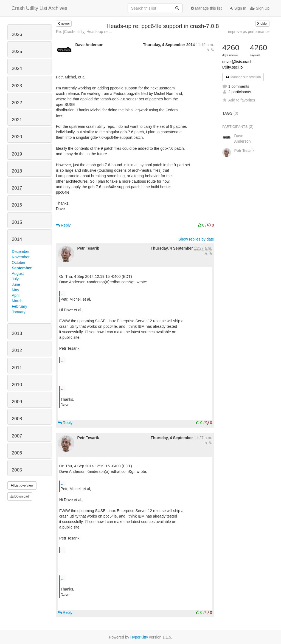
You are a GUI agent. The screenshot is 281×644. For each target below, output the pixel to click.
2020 (17, 137)
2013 (17, 333)
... (63, 293)
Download (20, 496)
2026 (17, 34)
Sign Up (260, 8)
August (18, 273)
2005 (17, 470)
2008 (17, 419)
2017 (17, 188)
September (22, 268)
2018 (17, 171)
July (15, 279)
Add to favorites (239, 100)
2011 (17, 368)
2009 (17, 402)
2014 (17, 239)
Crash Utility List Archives (39, 8)
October (19, 262)
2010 (17, 385)
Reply (63, 225)
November (21, 257)
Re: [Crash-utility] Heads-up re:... (84, 32)
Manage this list (206, 8)
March (17, 301)
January (19, 312)
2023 (17, 86)
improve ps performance (249, 32)
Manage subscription (243, 77)
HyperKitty (139, 637)
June (16, 284)
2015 (17, 222)
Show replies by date (196, 239)
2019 (17, 154)
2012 (17, 350)
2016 (17, 205)
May (15, 290)
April (16, 295)
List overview (22, 485)
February (19, 306)
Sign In (238, 8)
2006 (17, 453)
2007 (17, 436)
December (21, 252)
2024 (17, 68)
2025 (17, 51)
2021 (17, 120)
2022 (17, 103)
